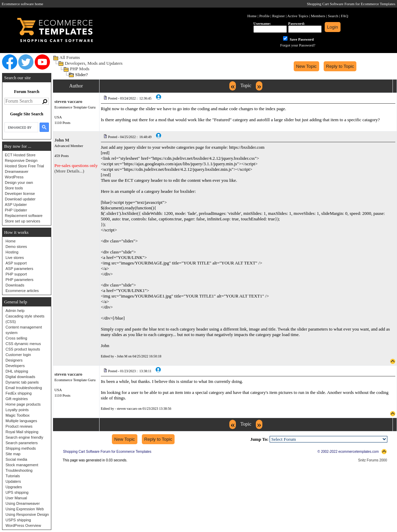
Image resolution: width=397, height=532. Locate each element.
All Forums (70, 57)
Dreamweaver (17, 171)
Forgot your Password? (298, 45)
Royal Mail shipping (22, 432)
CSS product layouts (23, 349)
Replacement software (24, 216)
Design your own (19, 182)
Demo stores (16, 247)
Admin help (15, 311)
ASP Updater (16, 205)
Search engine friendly (24, 437)
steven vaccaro (68, 101)
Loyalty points (17, 410)
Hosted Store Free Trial (24, 166)
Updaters (13, 481)
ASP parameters (19, 269)
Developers (15, 366)
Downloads (15, 285)
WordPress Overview (23, 525)
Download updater (20, 199)
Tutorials (13, 476)
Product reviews (19, 426)
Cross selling (16, 338)
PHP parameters (19, 280)
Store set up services (23, 221)
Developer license (20, 194)
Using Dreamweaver (23, 503)
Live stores (15, 258)
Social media (16, 459)
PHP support (16, 274)
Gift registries (17, 399)
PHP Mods (80, 69)
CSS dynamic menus (23, 344)
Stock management (22, 465)
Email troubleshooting (24, 388)
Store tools (14, 188)
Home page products (23, 404)
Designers (14, 360)
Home (11, 241)
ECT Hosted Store (20, 155)
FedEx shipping (19, 393)
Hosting (12, 252)
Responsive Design (21, 160)
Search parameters (22, 443)
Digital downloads (20, 377)
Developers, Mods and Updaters (94, 63)
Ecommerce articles (22, 291)
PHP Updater (16, 210)
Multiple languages (21, 421)
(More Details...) (69, 171)
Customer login (18, 355)
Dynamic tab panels (22, 382)
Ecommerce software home (22, 4)
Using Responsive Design (27, 514)
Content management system (24, 330)
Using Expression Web (25, 509)
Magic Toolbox (18, 415)
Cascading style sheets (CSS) (25, 319)
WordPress (14, 177)
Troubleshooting (19, 470)
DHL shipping (17, 371)
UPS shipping (17, 492)
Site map (13, 454)
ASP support (16, 263)
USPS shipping (18, 520)
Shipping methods (21, 448)
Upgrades (14, 487)
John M (62, 140)
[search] (21, 127)
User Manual (16, 498)
